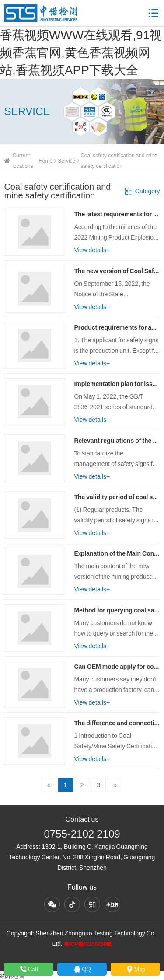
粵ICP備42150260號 (88, 944)
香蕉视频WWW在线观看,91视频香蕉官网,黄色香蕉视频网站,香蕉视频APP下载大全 (81, 52)
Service (66, 161)
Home (45, 161)
